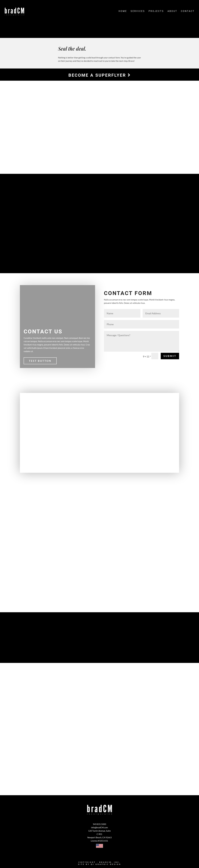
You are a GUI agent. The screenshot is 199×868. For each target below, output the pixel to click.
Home (123, 12)
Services (138, 12)
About (172, 12)
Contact (188, 12)
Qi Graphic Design (106, 865)
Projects (156, 12)
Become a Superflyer (99, 75)
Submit (170, 356)
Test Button (40, 361)
